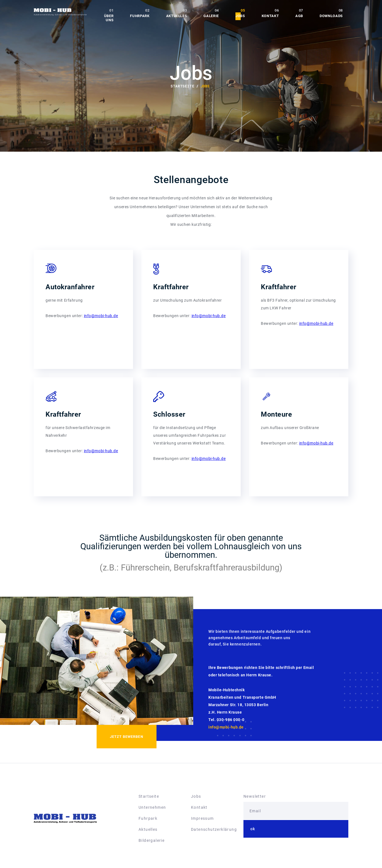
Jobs (240, 16)
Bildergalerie (152, 840)
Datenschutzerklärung (214, 829)
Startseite (149, 796)
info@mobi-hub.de (101, 316)
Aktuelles (177, 16)
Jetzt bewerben (127, 737)
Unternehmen (152, 807)
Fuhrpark (140, 16)
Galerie (211, 16)
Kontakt (270, 16)
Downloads (331, 16)
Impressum (202, 818)
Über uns (109, 18)
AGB (299, 16)
